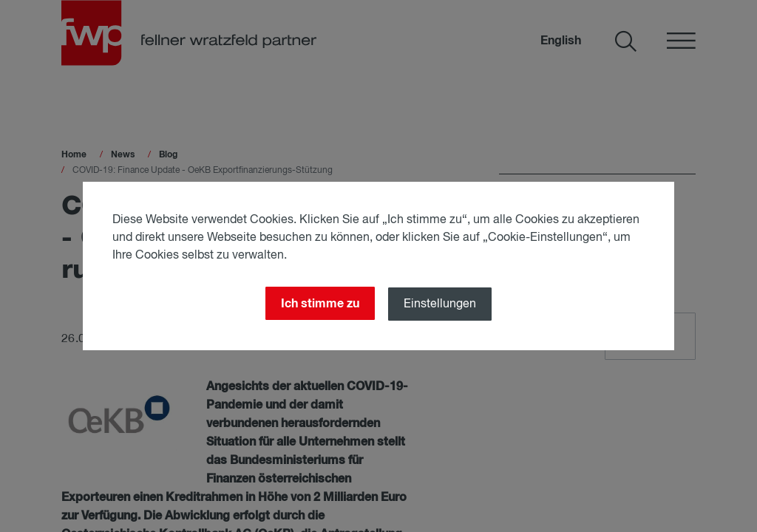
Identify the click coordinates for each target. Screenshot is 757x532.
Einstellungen (440, 304)
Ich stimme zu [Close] (320, 304)
